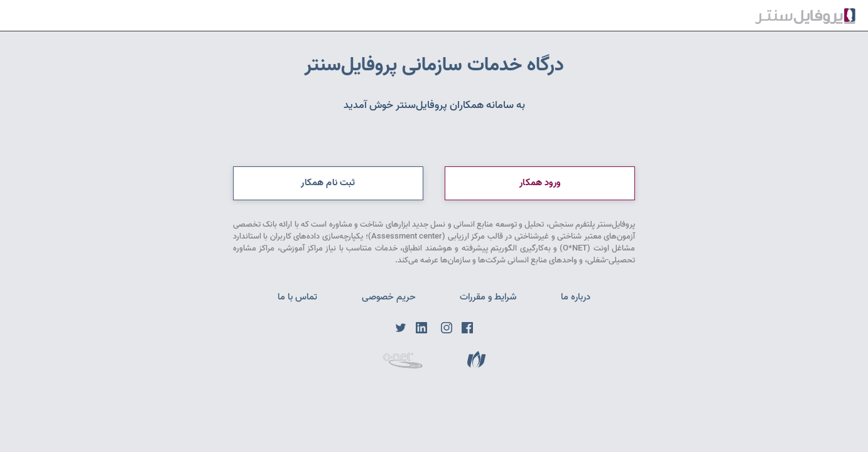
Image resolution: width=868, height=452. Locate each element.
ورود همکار (540, 182)
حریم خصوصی (389, 297)
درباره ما (576, 297)
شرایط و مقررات (488, 297)
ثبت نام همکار (328, 182)
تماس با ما (297, 297)
